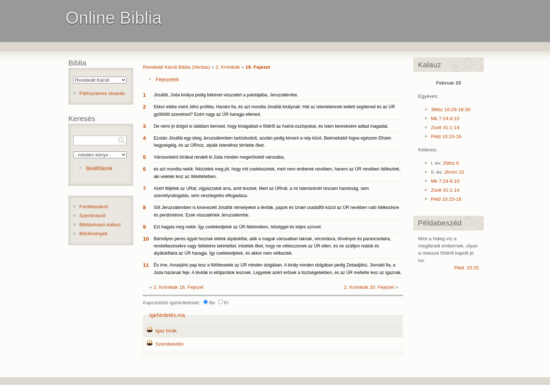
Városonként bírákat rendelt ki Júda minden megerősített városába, (219, 157)
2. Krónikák (228, 67)
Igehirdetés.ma (167, 315)
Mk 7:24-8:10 (445, 118)
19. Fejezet (258, 67)
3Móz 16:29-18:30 (451, 110)
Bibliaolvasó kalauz (100, 225)
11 (146, 265)
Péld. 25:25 (467, 268)
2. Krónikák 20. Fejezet (369, 287)
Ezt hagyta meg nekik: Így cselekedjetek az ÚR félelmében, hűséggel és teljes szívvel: (238, 227)
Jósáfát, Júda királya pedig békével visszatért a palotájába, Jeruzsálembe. (226, 95)
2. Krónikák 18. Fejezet (179, 287)
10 (146, 239)
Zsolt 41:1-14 (445, 127)
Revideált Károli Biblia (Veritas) (176, 67)
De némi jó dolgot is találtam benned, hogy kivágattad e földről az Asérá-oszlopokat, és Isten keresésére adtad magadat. (271, 126)
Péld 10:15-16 (446, 136)
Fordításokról (94, 207)
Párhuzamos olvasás (102, 93)
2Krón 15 (454, 172)
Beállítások (99, 168)
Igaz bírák (166, 331)
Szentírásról (93, 216)
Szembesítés (170, 344)
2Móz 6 (451, 163)
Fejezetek (167, 79)
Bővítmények (94, 234)
